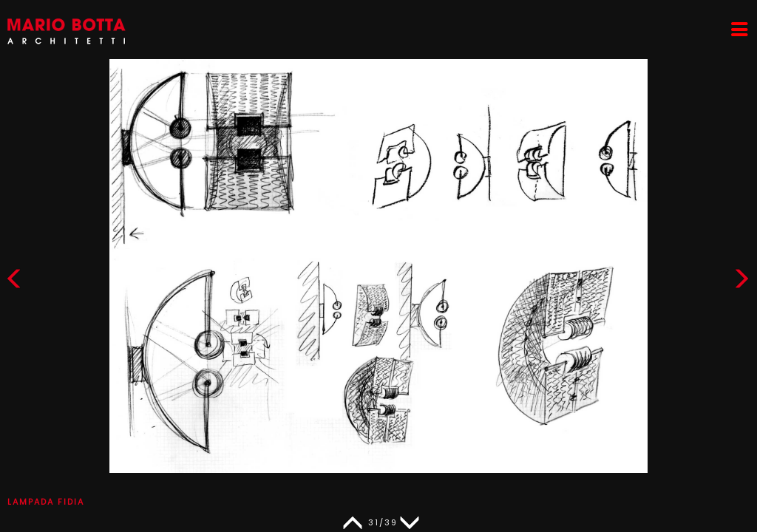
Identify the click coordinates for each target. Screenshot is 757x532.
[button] (741, 282)
